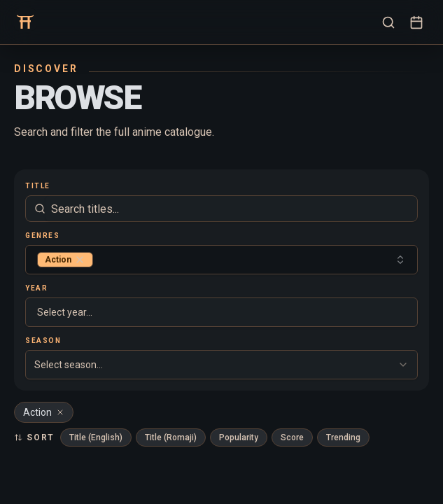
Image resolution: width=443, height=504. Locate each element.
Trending (343, 437)
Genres (42, 236)
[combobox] (221, 260)
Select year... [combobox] (65, 312)
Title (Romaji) (171, 437)
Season (43, 341)
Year (36, 288)
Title (38, 186)
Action (44, 412)
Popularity (239, 437)
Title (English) (96, 437)
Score (292, 437)
